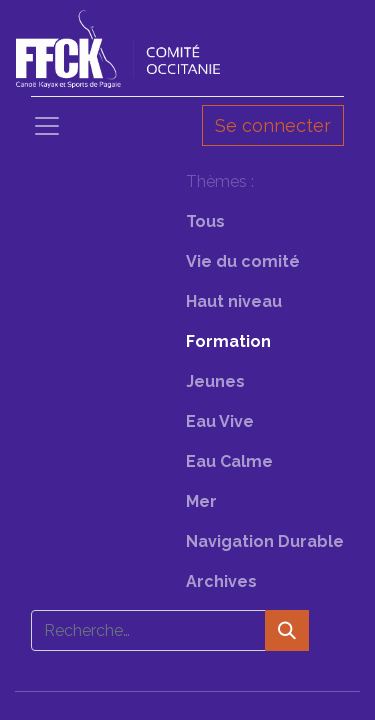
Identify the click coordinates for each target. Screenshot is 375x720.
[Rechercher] (287, 630)
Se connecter (273, 125)
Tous (205, 221)
